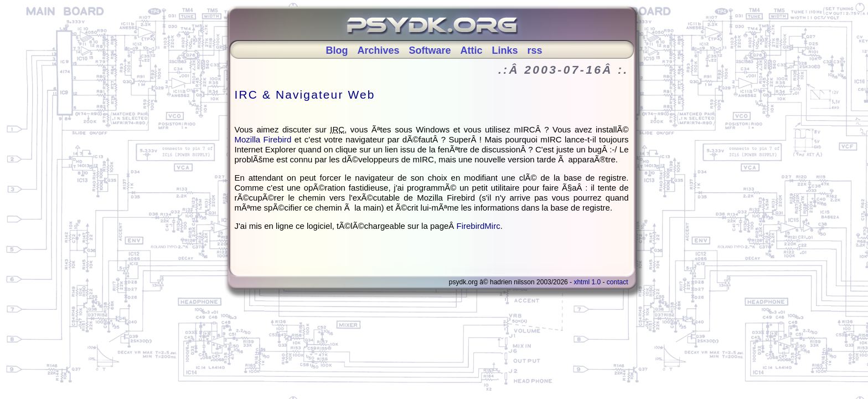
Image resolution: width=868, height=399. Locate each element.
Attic (472, 50)
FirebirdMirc (479, 226)
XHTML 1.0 (587, 282)
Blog (337, 50)
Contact (618, 282)
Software (430, 50)
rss (535, 50)
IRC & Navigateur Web (305, 94)
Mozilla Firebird (263, 139)
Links (505, 50)
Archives (378, 50)
